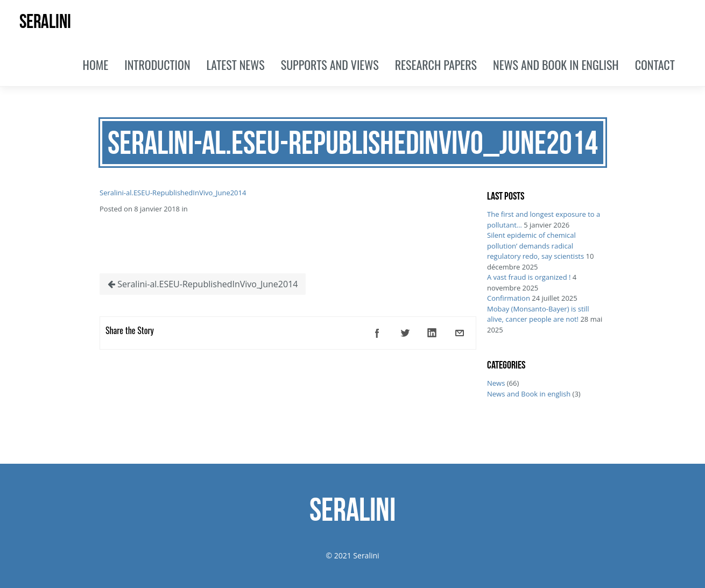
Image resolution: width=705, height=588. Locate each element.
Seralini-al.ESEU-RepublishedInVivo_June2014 (173, 193)
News (496, 383)
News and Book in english (529, 394)
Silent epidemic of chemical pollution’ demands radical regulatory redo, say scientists (535, 246)
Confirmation (509, 298)
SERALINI (45, 21)
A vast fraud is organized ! (529, 277)
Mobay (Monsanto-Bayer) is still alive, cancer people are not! (538, 314)
